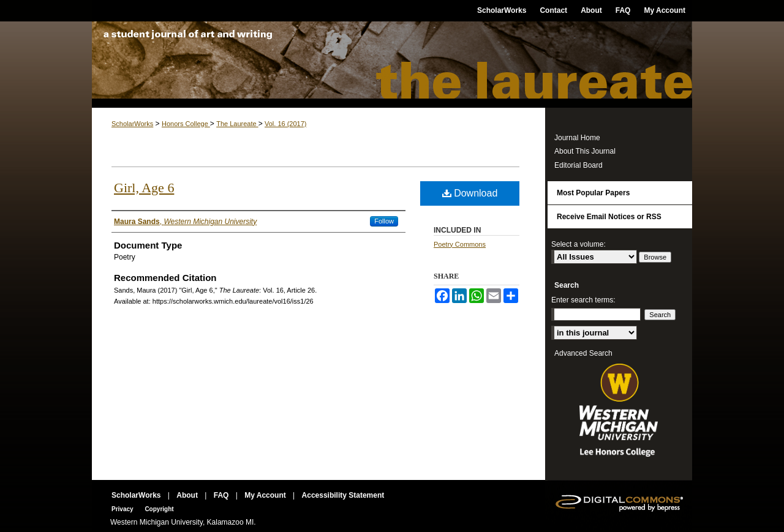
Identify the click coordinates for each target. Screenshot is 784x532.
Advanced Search (583, 353)
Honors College (186, 124)
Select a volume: (579, 244)
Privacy (123, 509)
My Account (266, 495)
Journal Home (577, 138)
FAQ (222, 495)
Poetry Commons (460, 244)
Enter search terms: (583, 300)
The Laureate (392, 65)
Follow (384, 221)
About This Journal (585, 151)
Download (470, 193)
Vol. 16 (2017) (286, 124)
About (188, 495)
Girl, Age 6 (144, 188)
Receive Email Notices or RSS (609, 217)
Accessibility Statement (343, 495)
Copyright (159, 509)
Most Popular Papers (593, 193)
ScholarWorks (132, 124)
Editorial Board (579, 165)
